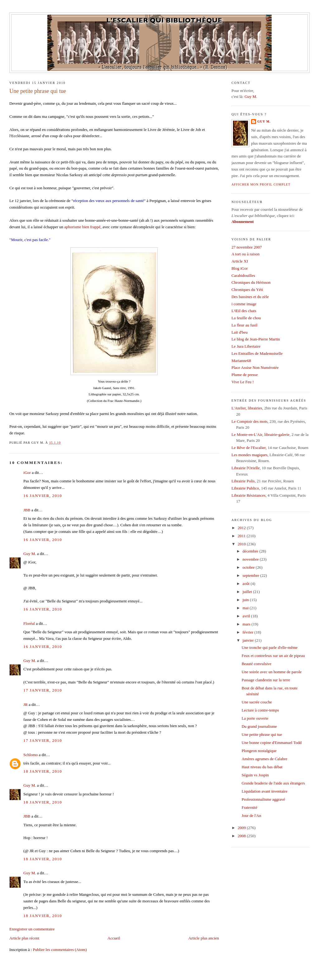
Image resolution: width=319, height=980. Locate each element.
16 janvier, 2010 (43, 496)
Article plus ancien (204, 938)
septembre (252, 575)
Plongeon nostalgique (259, 751)
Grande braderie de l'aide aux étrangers (273, 783)
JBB (27, 510)
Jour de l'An (251, 816)
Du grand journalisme (259, 726)
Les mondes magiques (250, 455)
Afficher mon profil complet (261, 184)
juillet (248, 592)
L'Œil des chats (244, 311)
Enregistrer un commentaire (32, 929)
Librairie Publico (245, 488)
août (247, 584)
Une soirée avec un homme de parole (271, 672)
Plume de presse (245, 375)
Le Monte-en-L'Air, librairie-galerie (260, 434)
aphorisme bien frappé (82, 227)
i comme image (244, 304)
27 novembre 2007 (247, 247)
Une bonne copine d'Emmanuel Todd (271, 743)
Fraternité (249, 807)
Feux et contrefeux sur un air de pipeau (273, 656)
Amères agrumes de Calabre (264, 759)
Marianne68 (241, 361)
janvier (249, 640)
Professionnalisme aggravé (263, 799)
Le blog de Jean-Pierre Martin (256, 339)
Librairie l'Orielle (246, 468)
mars (247, 624)
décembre (251, 551)
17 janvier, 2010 (43, 690)
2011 (242, 536)
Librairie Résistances (248, 495)
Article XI (240, 261)
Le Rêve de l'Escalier (249, 448)
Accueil (114, 938)
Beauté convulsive (256, 664)
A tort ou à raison (245, 254)
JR (26, 705)
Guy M (250, 97)
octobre (249, 567)
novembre (251, 559)
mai (246, 608)
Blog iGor (240, 268)
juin (246, 600)
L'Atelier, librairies (247, 408)
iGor (27, 473)
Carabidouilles (243, 275)
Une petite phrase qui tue (38, 91)
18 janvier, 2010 (43, 771)
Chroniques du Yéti (247, 290)
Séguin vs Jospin (255, 775)
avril (247, 616)
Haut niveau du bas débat (262, 767)
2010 (242, 544)
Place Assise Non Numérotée (255, 367)
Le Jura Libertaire (246, 346)
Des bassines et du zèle (250, 297)
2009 (242, 828)
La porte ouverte (255, 718)
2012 (242, 528)
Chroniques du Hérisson (251, 282)
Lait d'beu (240, 332)
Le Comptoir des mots (250, 421)
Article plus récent (24, 938)
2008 (242, 836)
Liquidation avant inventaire (264, 791)
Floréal (29, 623)
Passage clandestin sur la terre (266, 680)
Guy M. (30, 554)
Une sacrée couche (257, 702)
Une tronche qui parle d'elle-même (269, 647)
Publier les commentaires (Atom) (60, 950)
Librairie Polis (243, 481)
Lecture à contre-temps (260, 710)
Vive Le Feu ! (243, 382)
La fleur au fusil (244, 325)
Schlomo (31, 755)
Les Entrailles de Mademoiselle (257, 353)
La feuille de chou (246, 318)
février (249, 632)
